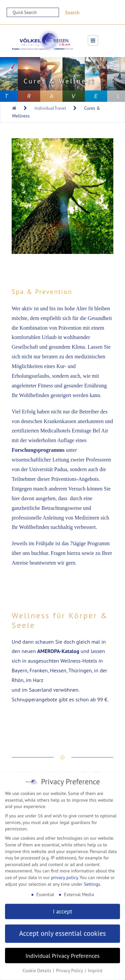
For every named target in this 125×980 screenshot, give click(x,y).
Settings (92, 881)
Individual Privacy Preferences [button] (62, 953)
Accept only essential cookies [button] (62, 931)
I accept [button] (63, 909)
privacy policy (64, 875)
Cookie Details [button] (37, 968)
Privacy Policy (70, 968)
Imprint (95, 968)
